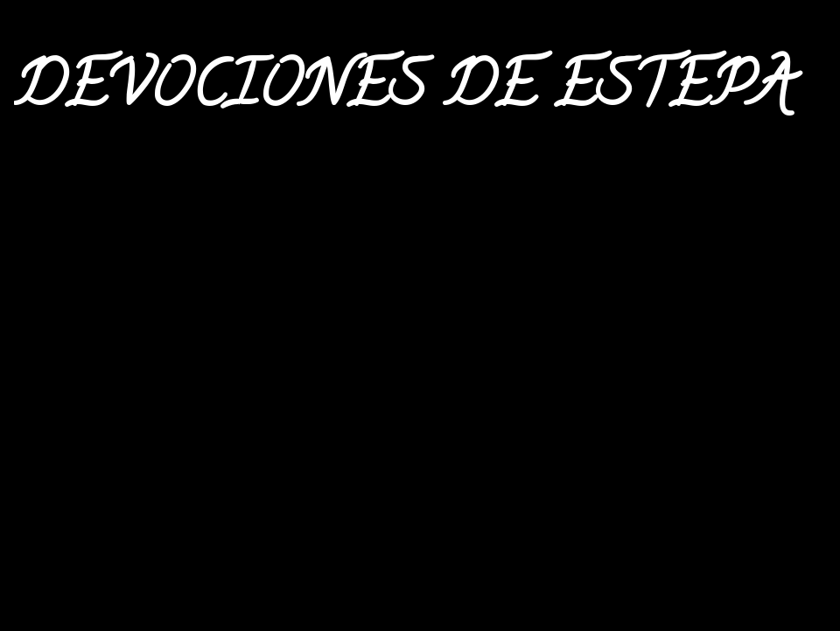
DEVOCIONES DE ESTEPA (403, 93)
